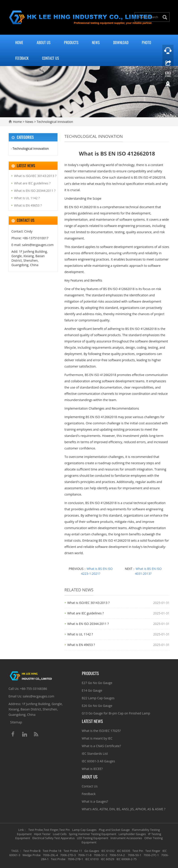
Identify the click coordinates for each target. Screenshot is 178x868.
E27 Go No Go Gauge (97, 683)
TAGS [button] (15, 851)
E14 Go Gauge (92, 690)
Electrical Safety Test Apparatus (54, 838)
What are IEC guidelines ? (86, 613)
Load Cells (60, 834)
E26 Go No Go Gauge (97, 706)
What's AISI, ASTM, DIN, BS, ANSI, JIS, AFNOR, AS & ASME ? (124, 809)
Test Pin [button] (138, 851)
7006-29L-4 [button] (50, 855)
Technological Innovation (54, 122)
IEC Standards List (95, 754)
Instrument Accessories (126, 838)
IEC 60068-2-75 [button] (127, 859)
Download (121, 43)
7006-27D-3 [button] (68, 855)
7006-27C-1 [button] (151, 855)
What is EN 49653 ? (81, 645)
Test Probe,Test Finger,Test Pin (49, 830)
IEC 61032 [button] (108, 851)
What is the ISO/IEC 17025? (101, 731)
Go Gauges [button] (92, 851)
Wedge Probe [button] (31, 855)
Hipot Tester (42, 834)
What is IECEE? (92, 769)
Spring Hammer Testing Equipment (93, 834)
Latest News (92, 721)
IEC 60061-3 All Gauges (99, 761)
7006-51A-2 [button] (117, 855)
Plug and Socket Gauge (114, 830)
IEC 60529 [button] (108, 859)
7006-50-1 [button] (134, 855)
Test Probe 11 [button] (73, 851)
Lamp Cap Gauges (84, 830)
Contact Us (51, 58)
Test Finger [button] (153, 851)
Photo (146, 43)
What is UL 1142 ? (80, 634)
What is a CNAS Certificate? (101, 746)
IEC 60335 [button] (124, 851)
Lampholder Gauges (132, 834)
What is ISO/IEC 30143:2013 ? (88, 603)
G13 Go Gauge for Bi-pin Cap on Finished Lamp (116, 713)
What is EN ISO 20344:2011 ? (88, 624)
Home (19, 43)
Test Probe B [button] (32, 851)
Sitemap (16, 722)
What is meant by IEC (97, 738)
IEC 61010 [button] (92, 859)
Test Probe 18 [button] (52, 851)
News (96, 43)
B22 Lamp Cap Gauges (98, 698)
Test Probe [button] (58, 859)
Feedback (22, 58)
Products (71, 43)
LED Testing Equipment (93, 838)
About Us (44, 43)
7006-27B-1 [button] (75, 859)
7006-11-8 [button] (85, 855)
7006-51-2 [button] (100, 855)
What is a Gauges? (95, 801)
